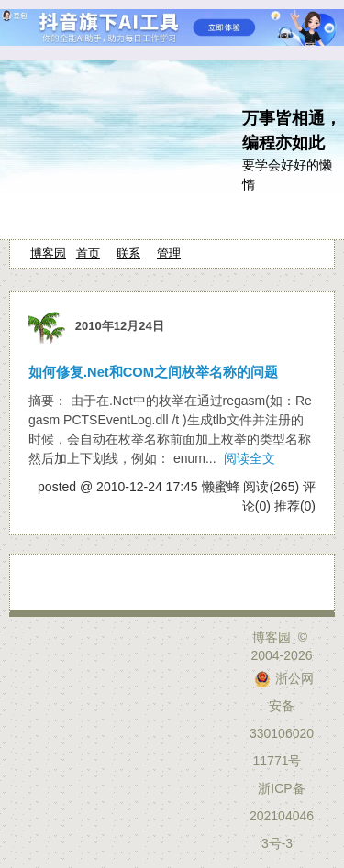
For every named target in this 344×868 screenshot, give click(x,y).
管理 (169, 253)
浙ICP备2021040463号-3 (282, 816)
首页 (88, 253)
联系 (128, 253)
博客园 (48, 253)
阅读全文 (250, 458)
